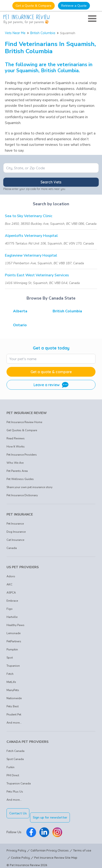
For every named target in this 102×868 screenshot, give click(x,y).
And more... (14, 723)
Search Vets (51, 182)
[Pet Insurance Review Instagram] (57, 828)
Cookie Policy (20, 854)
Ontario (20, 325)
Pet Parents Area (17, 471)
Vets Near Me (15, 33)
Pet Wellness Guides (20, 479)
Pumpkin (12, 649)
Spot (10, 658)
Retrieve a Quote (74, 6)
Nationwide (14, 698)
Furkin (10, 767)
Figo (10, 609)
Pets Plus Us (15, 792)
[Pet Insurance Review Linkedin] (44, 828)
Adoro (11, 576)
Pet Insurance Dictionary (22, 495)
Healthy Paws (15, 625)
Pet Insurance (15, 524)
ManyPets (13, 690)
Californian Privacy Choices (50, 846)
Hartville (12, 617)
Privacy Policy (16, 846)
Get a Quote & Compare (34, 6)
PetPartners (14, 641)
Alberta (20, 311)
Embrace (12, 601)
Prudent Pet (14, 715)
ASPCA (11, 593)
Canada (12, 548)
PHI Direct (13, 775)
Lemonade (14, 633)
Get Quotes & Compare (22, 430)
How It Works (16, 447)
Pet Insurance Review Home (24, 422)
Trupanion (13, 666)
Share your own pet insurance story (29, 487)
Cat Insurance (15, 540)
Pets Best (13, 706)
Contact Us (18, 813)
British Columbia (43, 33)
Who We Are (15, 463)
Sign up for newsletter (54, 813)
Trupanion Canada (19, 783)
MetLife (11, 682)
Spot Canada (15, 759)
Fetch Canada (15, 751)
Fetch (10, 674)
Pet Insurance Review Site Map (56, 854)
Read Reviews (16, 438)
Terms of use (82, 846)
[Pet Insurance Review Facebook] (31, 828)
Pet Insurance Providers (22, 455)
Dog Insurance (16, 532)
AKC (9, 584)
